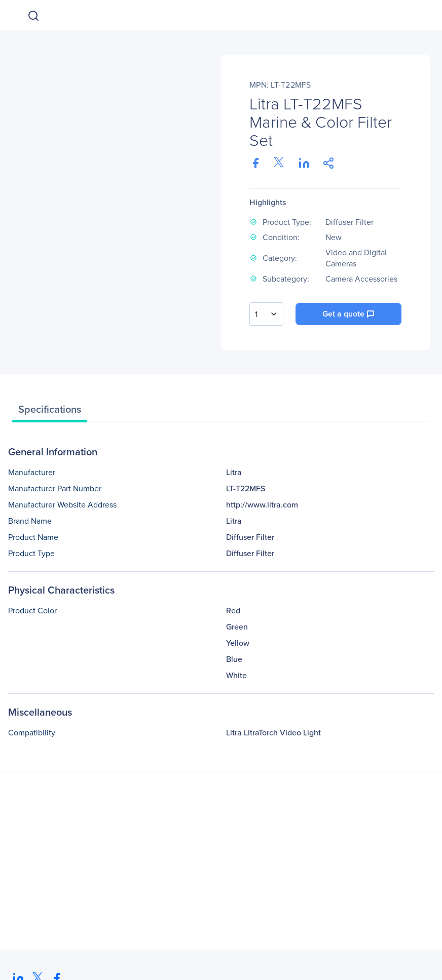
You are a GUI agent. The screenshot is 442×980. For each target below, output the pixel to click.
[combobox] (266, 314)
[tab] (50, 412)
